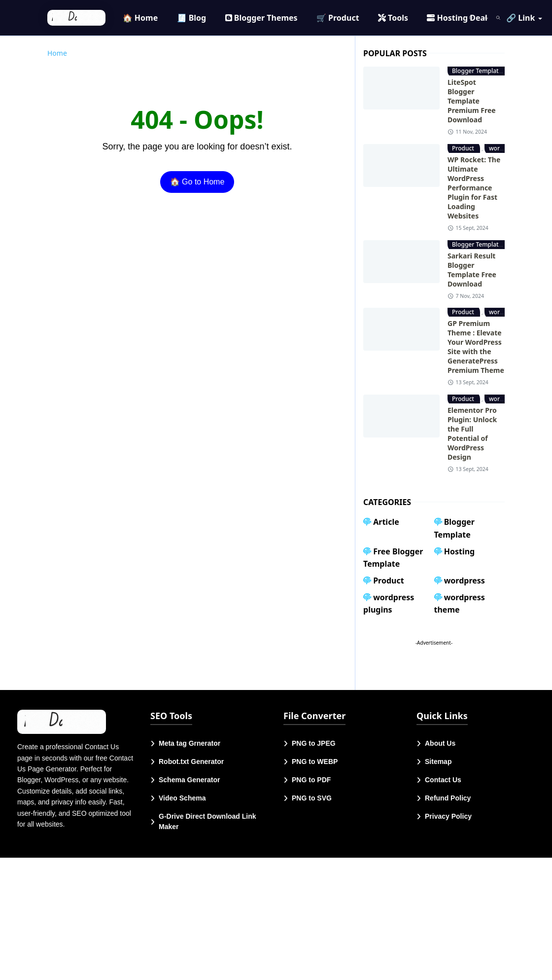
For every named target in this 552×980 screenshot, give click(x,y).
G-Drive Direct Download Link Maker (207, 821)
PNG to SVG (312, 798)
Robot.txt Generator (191, 762)
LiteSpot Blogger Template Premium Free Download (472, 101)
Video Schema (182, 798)
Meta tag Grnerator (190, 743)
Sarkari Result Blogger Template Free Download (472, 270)
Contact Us (443, 780)
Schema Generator (190, 780)
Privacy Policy (448, 816)
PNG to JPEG (314, 743)
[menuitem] (140, 18)
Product (464, 148)
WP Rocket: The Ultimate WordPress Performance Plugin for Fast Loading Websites (474, 188)
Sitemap (438, 762)
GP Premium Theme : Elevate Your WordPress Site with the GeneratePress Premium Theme (476, 347)
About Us (440, 743)
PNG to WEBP (315, 762)
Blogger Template (478, 71)
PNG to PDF (311, 780)
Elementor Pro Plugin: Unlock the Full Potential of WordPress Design (472, 434)
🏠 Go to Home (197, 182)
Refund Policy (448, 798)
